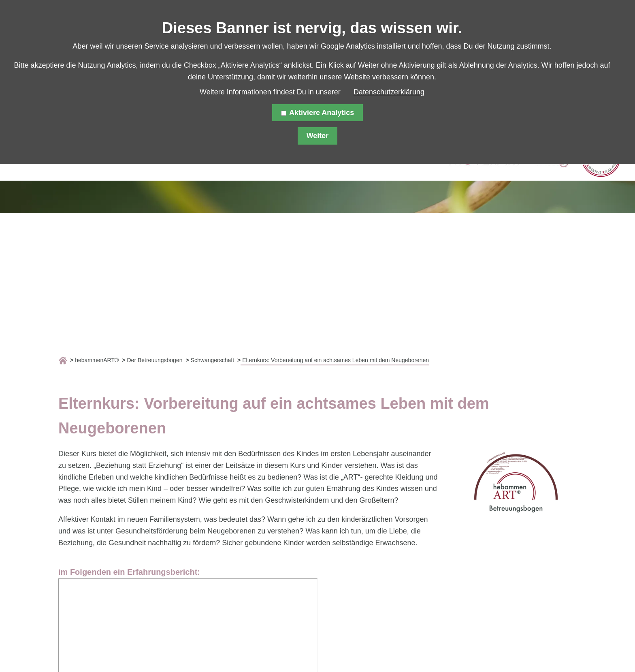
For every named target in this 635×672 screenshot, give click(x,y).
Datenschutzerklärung (389, 92)
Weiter (318, 136)
